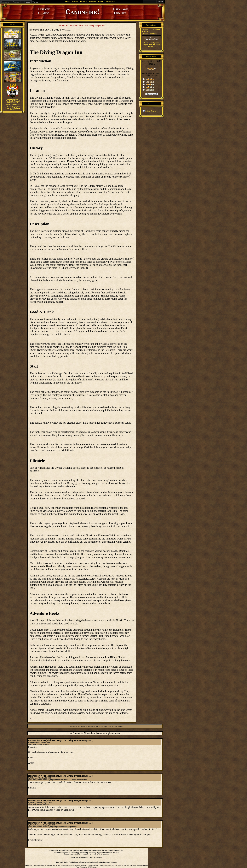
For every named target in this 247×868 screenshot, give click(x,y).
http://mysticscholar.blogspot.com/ (64, 827)
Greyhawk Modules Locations (13, 109)
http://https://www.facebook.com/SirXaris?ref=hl (69, 780)
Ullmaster (67, 30)
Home (68, 1)
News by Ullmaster (150, 33)
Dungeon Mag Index (13, 104)
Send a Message (43, 744)
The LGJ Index (13, 103)
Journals (92, 1)
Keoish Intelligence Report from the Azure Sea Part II (152, 45)
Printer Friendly (151, 111)
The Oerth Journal (13, 101)
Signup (35, 2)
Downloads (111, 1)
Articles (83, 1)
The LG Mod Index (13, 106)
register (117, 733)
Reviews (101, 1)
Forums (75, 1)
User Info (32, 744)
